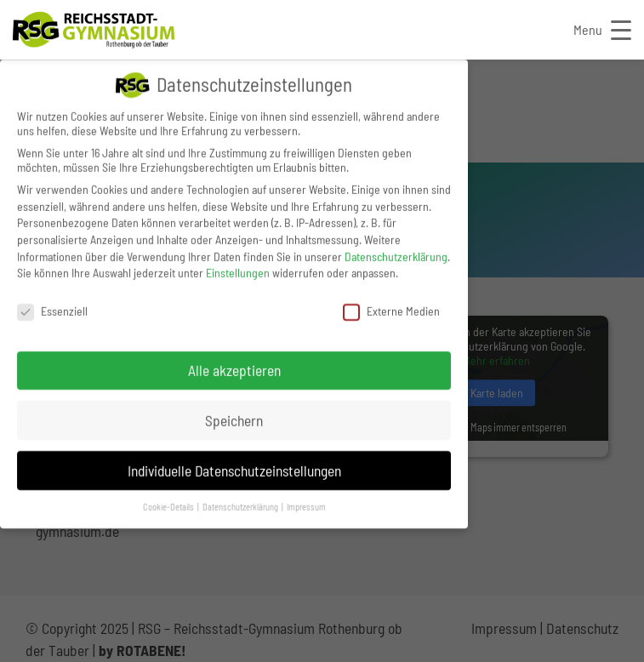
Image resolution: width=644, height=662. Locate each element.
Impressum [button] (306, 505)
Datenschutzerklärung (396, 254)
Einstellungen (238, 271)
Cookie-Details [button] (169, 505)
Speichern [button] (234, 418)
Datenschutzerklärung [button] (241, 505)
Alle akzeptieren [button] (234, 368)
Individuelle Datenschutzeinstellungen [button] (234, 468)
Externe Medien (391, 309)
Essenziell (52, 309)
